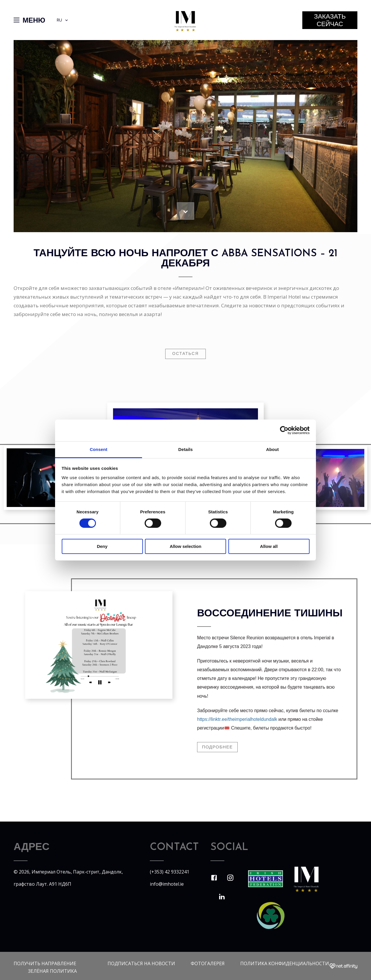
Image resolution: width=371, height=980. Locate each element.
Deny (102, 546)
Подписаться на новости (141, 963)
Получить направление (45, 963)
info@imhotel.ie (167, 884)
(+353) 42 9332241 (170, 872)
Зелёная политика (52, 971)
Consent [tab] (99, 449)
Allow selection (185, 546)
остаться (185, 354)
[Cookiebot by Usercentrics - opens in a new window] (284, 430)
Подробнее (217, 747)
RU (63, 20)
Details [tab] (185, 449)
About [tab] (272, 449)
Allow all (269, 546)
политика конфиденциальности (285, 963)
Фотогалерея (208, 963)
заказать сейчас (330, 21)
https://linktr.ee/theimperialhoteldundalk (237, 719)
